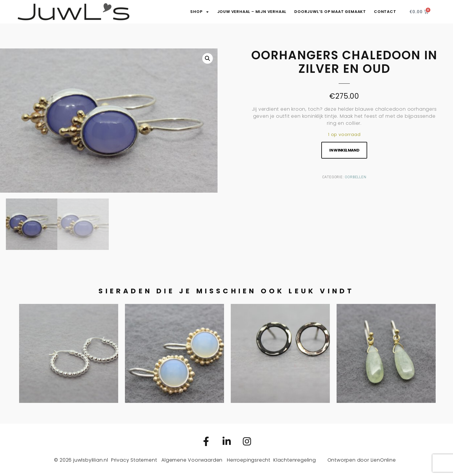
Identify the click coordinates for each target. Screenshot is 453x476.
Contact (385, 12)
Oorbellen (356, 177)
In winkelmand (344, 150)
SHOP (200, 12)
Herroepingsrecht (249, 460)
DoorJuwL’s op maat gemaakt (330, 12)
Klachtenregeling (295, 460)
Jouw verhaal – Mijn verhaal (252, 12)
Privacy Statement (134, 460)
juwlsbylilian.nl (91, 460)
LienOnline (383, 460)
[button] (208, 58)
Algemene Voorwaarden (192, 460)
